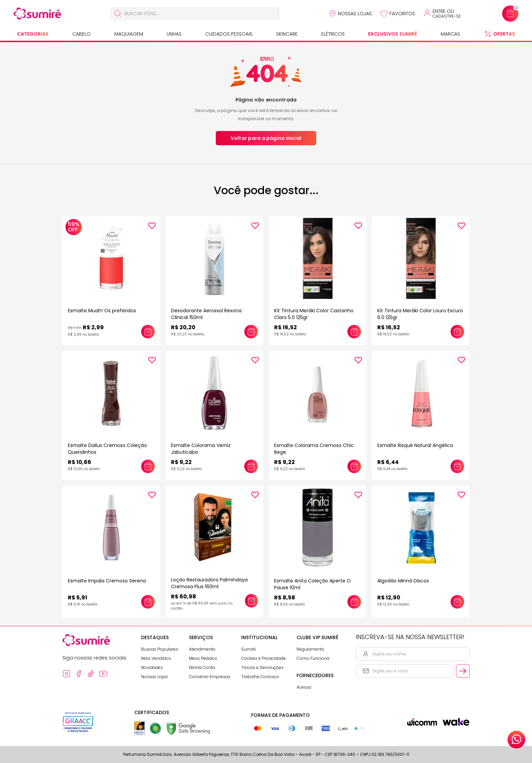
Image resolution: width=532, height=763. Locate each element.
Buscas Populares (160, 649)
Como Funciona (313, 658)
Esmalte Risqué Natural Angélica (415, 445)
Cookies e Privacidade (263, 658)
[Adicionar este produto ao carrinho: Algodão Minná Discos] (457, 602)
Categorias (33, 34)
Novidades (152, 667)
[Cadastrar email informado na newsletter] (463, 671)
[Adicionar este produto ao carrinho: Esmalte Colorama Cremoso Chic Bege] (354, 466)
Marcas (450, 34)
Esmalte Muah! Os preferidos (102, 311)
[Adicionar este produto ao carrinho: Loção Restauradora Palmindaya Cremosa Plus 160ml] (251, 601)
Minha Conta (202, 667)
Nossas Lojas (355, 14)
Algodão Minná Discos (403, 581)
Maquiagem (129, 34)
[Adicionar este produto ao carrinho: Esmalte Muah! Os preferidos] (148, 332)
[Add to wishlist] (152, 226)
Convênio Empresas (210, 677)
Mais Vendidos (156, 658)
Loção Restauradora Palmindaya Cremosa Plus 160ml (209, 583)
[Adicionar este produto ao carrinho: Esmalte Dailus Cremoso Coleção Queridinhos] (148, 466)
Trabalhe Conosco (260, 677)
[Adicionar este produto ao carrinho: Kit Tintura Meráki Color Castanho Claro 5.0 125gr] (354, 332)
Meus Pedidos (203, 658)
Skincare (287, 34)
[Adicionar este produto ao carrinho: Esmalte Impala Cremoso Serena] (148, 602)
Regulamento (310, 649)
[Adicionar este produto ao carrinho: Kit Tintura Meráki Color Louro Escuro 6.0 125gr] (457, 332)
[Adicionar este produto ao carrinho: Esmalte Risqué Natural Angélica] (457, 466)
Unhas (174, 34)
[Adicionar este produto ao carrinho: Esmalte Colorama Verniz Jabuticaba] (251, 466)
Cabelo (81, 34)
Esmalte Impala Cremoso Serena (107, 581)
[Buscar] (118, 14)
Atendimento (202, 649)
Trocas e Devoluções (262, 667)
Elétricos (333, 34)
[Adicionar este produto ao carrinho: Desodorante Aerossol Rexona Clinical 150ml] (251, 332)
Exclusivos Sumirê (393, 34)
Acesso (304, 687)
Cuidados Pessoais (229, 34)
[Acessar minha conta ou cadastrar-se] (442, 14)
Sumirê (249, 649)
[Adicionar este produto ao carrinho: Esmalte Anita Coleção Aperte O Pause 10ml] (354, 602)
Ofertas (504, 34)
